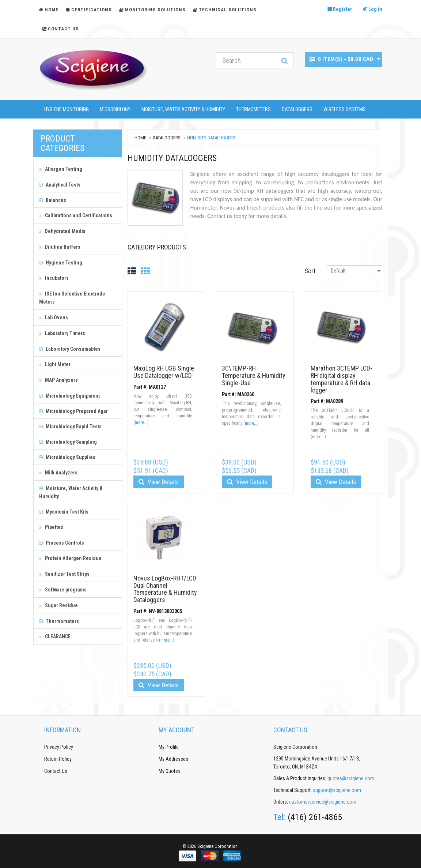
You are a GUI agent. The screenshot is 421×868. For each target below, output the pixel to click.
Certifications (89, 10)
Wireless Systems (345, 109)
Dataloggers (297, 109)
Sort (310, 271)
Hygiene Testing (61, 263)
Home (140, 138)
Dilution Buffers (60, 247)
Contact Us (61, 29)
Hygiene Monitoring (67, 109)
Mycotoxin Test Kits (64, 512)
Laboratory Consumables (70, 349)
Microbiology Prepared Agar (73, 411)
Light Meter (55, 364)
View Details (159, 482)
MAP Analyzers (58, 380)
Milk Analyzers (58, 473)
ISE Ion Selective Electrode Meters (72, 298)
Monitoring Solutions (152, 10)
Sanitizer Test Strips (64, 574)
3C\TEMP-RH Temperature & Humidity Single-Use (254, 375)
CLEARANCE (55, 636)
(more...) (141, 422)
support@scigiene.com (337, 790)
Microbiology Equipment (69, 396)
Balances (53, 200)
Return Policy (58, 759)
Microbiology (115, 109)
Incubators (54, 278)
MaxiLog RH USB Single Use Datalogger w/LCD (164, 372)
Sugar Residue (58, 605)
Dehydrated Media (62, 231)
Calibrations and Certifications (76, 215)
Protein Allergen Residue (70, 558)
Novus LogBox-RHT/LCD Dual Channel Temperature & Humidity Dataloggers (165, 589)
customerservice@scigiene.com (323, 802)
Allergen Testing (61, 169)
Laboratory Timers (62, 333)
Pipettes (51, 527)
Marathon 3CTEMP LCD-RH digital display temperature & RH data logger (342, 379)
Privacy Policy (59, 747)
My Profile (169, 747)
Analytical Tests (60, 185)
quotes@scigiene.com (351, 778)
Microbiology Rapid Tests (70, 427)
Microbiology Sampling (68, 442)
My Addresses (173, 759)
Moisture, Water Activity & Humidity (183, 109)
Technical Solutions (225, 10)
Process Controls (62, 543)
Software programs (63, 590)
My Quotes (170, 771)
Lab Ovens (54, 317)
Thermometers (253, 109)
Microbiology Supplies (67, 457)
